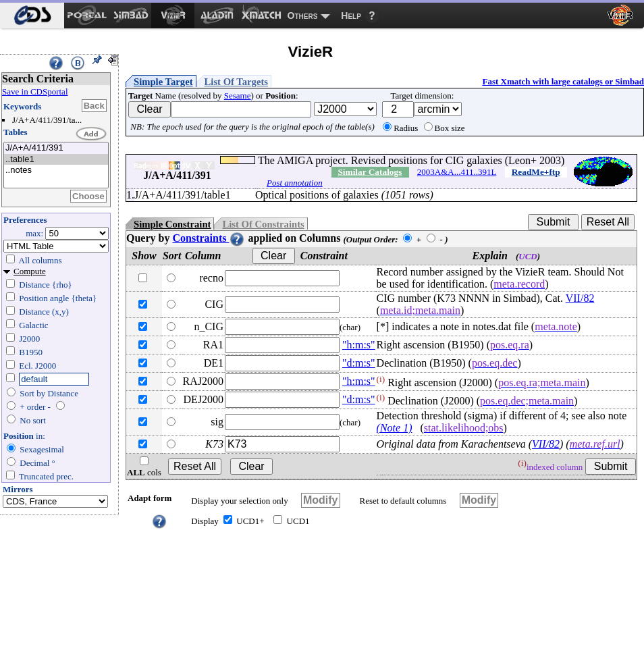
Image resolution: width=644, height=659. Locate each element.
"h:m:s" (359, 345)
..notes (56, 170)
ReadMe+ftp (536, 172)
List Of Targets (236, 82)
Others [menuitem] (303, 16)
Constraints (209, 238)
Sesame (238, 96)
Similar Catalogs (370, 172)
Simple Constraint (172, 224)
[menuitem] (32, 16)
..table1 (56, 160)
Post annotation (295, 183)
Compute (30, 271)
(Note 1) (395, 428)
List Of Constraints (263, 224)
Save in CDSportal (35, 91)
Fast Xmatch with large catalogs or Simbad (563, 81)
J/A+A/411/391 (56, 148)
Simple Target (163, 82)
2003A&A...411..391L (457, 172)
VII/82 (580, 298)
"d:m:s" (359, 363)
